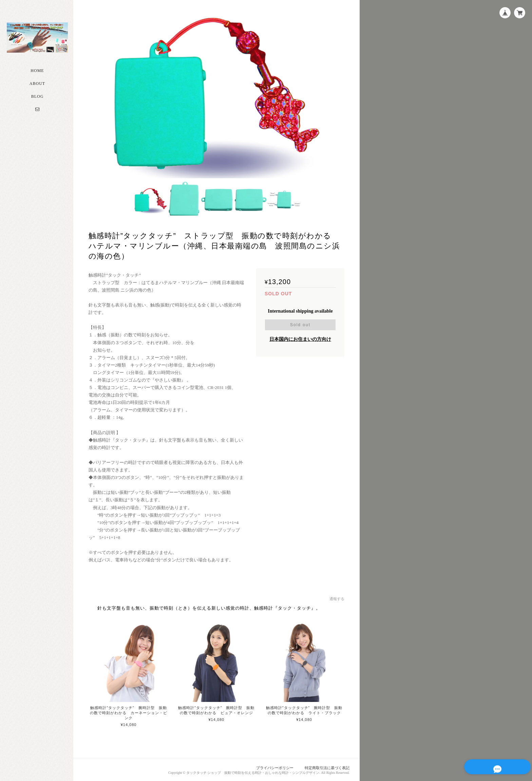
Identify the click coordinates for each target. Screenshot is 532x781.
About (37, 86)
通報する (337, 598)
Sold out (300, 324)
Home (37, 73)
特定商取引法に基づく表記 (327, 767)
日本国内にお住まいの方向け (300, 338)
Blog (37, 99)
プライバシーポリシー (275, 767)
